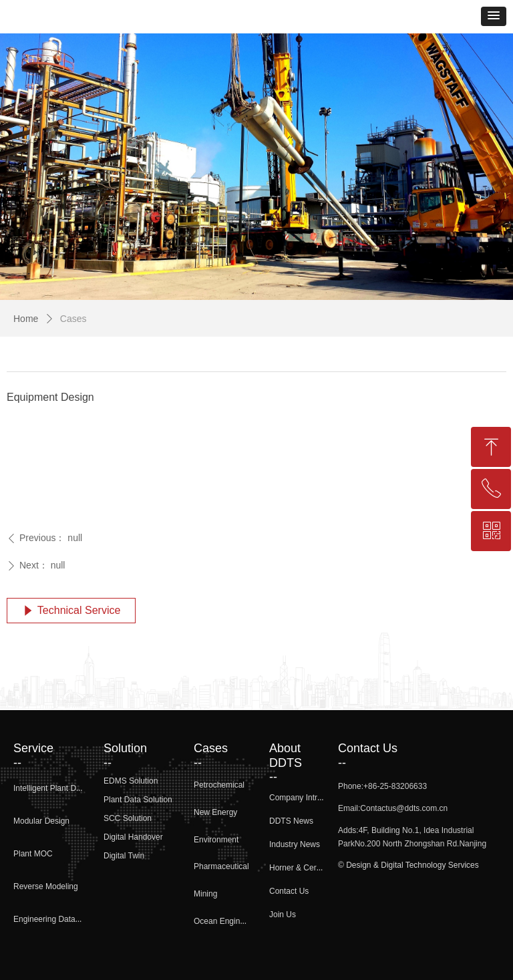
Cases (73, 319)
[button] (494, 16)
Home (26, 319)
